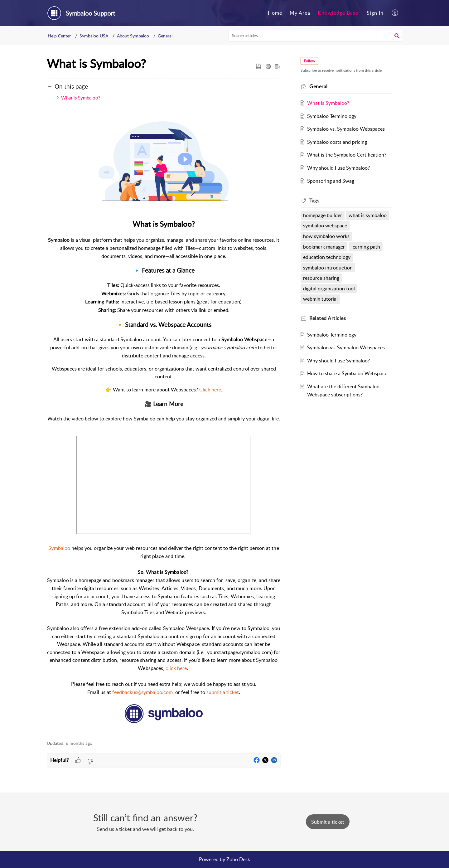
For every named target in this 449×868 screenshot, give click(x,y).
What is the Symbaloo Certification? (347, 155)
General (165, 36)
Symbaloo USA (94, 36)
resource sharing (321, 278)
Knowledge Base (338, 13)
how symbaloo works (326, 236)
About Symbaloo (133, 36)
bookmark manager (324, 247)
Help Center (59, 36)
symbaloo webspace (325, 225)
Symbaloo (59, 548)
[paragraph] (164, 424)
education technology (327, 257)
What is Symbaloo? (81, 98)
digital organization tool (329, 289)
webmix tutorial (320, 299)
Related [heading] (328, 318)
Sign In (375, 13)
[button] (395, 13)
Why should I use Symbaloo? (338, 168)
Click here (210, 390)
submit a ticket (223, 692)
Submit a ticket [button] (328, 822)
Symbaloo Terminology (332, 116)
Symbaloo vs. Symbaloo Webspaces (346, 129)
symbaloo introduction (328, 268)
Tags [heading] (314, 201)
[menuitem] (275, 13)
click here (176, 668)
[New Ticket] (328, 822)
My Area (300, 13)
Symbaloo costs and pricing (337, 142)
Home (275, 13)
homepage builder (323, 215)
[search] (316, 36)
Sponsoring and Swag (331, 181)
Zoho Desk (238, 859)
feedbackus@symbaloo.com (142, 692)
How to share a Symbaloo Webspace (347, 373)
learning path (366, 247)
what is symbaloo (368, 215)
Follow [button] (309, 61)
